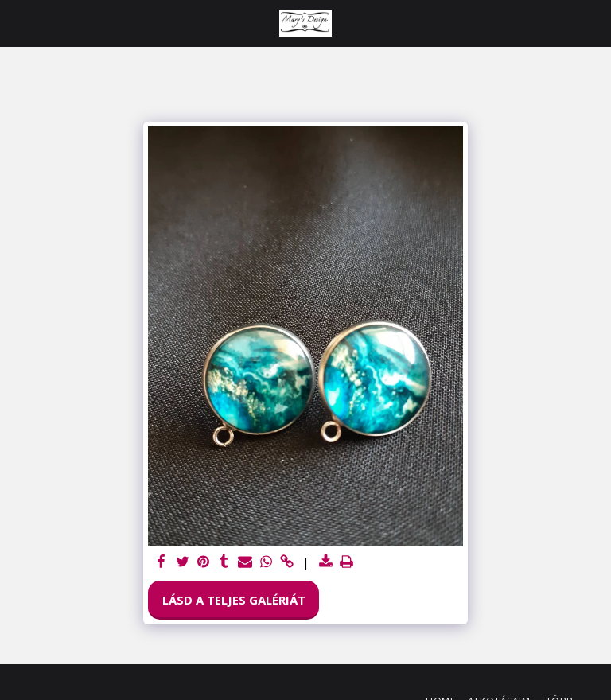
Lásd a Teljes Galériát (234, 600)
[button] (18, 23)
